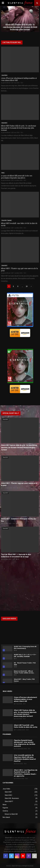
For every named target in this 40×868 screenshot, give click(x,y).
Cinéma (5, 811)
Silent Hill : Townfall (7, 220)
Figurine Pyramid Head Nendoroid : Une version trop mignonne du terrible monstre (25, 743)
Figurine (5, 808)
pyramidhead (7, 83)
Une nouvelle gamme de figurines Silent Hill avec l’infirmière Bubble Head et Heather (25, 758)
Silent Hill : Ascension (12, 798)
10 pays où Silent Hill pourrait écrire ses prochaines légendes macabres (17, 177)
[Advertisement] (20, 586)
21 (27, 286)
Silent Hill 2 (8, 795)
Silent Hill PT (9, 801)
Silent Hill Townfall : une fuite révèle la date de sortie (19, 224)
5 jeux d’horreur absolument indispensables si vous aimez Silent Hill (19, 79)
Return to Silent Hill (11, 814)
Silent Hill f (4, 123)
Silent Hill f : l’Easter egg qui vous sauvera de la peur (19, 269)
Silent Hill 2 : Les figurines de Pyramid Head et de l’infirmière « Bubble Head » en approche (26, 773)
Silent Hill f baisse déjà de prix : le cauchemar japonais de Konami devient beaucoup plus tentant (20, 27)
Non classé (6, 817)
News (3, 173)
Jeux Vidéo (4, 75)
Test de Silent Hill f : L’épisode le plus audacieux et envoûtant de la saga (16, 556)
